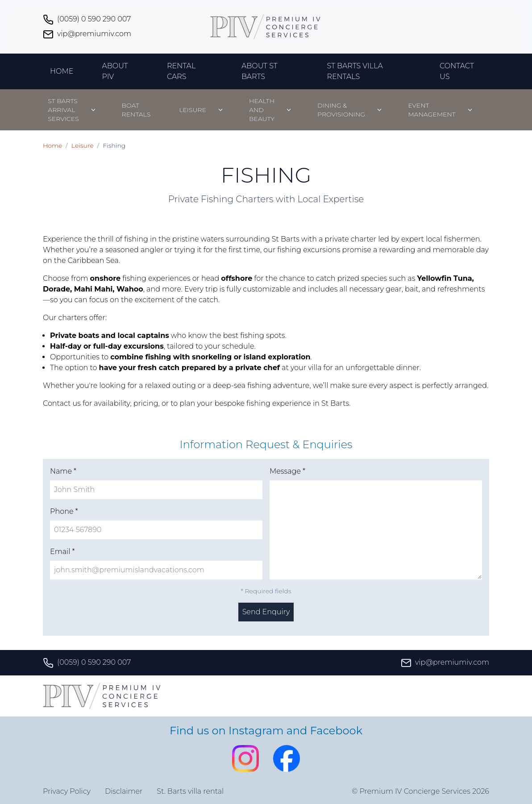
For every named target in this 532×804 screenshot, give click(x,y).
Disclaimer (124, 791)
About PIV (115, 71)
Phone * (64, 511)
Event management (432, 110)
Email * (62, 552)
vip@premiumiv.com (87, 34)
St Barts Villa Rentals (355, 71)
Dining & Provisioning (341, 110)
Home (62, 71)
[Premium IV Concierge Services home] (266, 27)
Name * (63, 471)
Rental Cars (181, 71)
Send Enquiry (266, 612)
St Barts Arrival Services (63, 110)
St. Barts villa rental (190, 791)
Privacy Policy (67, 791)
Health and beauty (262, 110)
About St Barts (260, 71)
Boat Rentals (136, 110)
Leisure (193, 110)
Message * (287, 471)
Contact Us (457, 71)
